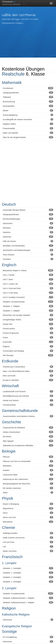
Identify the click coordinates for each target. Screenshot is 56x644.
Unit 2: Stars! (28, 279)
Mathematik (12, 83)
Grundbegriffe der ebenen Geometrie (28, 119)
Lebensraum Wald (28, 475)
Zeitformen (28, 237)
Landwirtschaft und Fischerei (28, 391)
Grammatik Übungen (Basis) (28, 210)
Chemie (8, 528)
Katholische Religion (16, 614)
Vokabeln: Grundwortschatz (28, 302)
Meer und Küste (28, 376)
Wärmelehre (28, 522)
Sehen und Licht (28, 517)
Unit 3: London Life (28, 284)
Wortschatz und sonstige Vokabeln (28, 315)
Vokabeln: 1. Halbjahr (28, 306)
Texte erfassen (28, 255)
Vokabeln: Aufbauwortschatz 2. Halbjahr (28, 602)
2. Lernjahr (9, 588)
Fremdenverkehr (28, 405)
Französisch (12, 557)
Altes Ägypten (28, 441)
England (28, 346)
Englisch (9, 265)
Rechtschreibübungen (28, 219)
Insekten (28, 470)
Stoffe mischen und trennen (28, 538)
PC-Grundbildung (28, 637)
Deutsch (9, 204)
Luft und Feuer (28, 542)
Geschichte (11, 422)
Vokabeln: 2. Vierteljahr (28, 573)
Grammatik (28, 342)
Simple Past (28, 324)
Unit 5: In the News (28, 293)
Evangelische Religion (17, 626)
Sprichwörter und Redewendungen (28, 250)
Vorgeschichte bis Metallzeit (28, 428)
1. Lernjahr (9, 563)
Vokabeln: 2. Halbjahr (28, 311)
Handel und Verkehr (28, 400)
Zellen (28, 492)
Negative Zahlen (28, 124)
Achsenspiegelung (28, 115)
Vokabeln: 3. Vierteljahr (28, 577)
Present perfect (28, 328)
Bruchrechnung (28, 101)
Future (28, 337)
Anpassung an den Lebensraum (28, 479)
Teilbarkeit (28, 97)
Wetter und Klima (28, 551)
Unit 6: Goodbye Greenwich (28, 297)
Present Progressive (28, 333)
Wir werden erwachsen (28, 488)
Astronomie (28, 641)
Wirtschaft (10, 386)
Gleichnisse (28, 620)
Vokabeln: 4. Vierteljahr (28, 582)
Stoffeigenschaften (28, 533)
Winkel (28, 110)
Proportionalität (28, 128)
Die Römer (28, 436)
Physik (8, 498)
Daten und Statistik (28, 133)
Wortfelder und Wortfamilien (28, 246)
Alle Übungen (28, 355)
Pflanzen (28, 457)
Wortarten (28, 228)
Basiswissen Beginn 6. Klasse (28, 270)
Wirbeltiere (28, 466)
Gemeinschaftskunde (20, 411)
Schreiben (28, 259)
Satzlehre (28, 232)
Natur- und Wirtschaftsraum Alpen (28, 371)
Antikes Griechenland (28, 432)
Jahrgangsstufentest (28, 93)
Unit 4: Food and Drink (28, 288)
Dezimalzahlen (28, 106)
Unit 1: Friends (28, 275)
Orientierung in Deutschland (28, 367)
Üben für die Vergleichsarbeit (28, 137)
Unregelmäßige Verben (28, 320)
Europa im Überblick (28, 380)
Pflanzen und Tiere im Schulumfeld (28, 461)
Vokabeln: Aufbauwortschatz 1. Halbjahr (28, 598)
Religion (9, 608)
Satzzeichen (28, 223)
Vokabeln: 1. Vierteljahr (28, 568)
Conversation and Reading (28, 351)
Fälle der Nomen (28, 241)
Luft (28, 546)
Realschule (13, 74)
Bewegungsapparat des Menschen (28, 484)
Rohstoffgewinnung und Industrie (28, 396)
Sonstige (9, 631)
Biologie (9, 451)
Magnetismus (28, 508)
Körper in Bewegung (28, 504)
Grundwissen (28, 88)
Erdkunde (10, 361)
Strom (28, 513)
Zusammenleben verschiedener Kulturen (28, 416)
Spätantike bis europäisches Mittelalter (28, 445)
